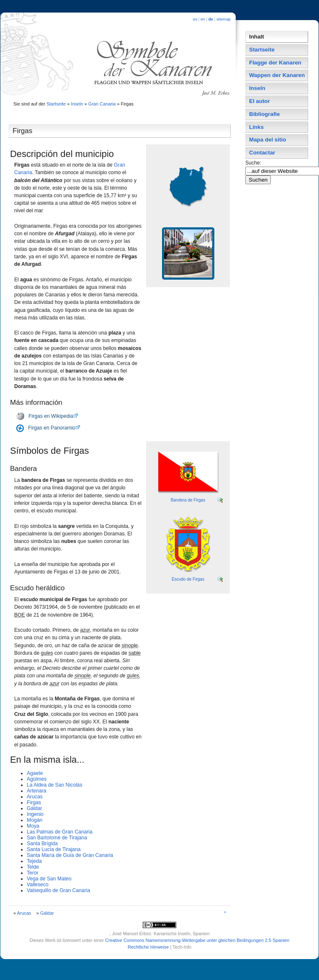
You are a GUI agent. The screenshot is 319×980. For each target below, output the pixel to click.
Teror (33, 873)
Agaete (35, 773)
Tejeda (34, 861)
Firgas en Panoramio (52, 428)
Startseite (56, 104)
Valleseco (38, 885)
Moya (33, 826)
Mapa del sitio (268, 140)
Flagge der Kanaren (275, 63)
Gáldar (35, 808)
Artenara (37, 791)
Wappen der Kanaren (277, 75)
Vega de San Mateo (49, 879)
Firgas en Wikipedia (51, 416)
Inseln (77, 104)
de (211, 19)
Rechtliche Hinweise (148, 947)
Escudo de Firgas (188, 579)
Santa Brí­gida (42, 844)
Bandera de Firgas (188, 500)
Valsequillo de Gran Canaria (58, 890)
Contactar (262, 153)
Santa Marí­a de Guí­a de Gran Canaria (70, 855)
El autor (260, 101)
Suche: (254, 163)
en (203, 19)
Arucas (35, 797)
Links (256, 127)
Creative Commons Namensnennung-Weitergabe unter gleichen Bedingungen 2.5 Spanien (197, 940)
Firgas (34, 803)
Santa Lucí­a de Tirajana (54, 849)
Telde (33, 867)
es (195, 19)
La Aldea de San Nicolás (54, 785)
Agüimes (37, 779)
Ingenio (35, 814)
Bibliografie (264, 114)
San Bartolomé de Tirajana (57, 838)
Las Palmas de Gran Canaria (60, 832)
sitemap (224, 19)
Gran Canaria (102, 104)
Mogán (35, 820)
